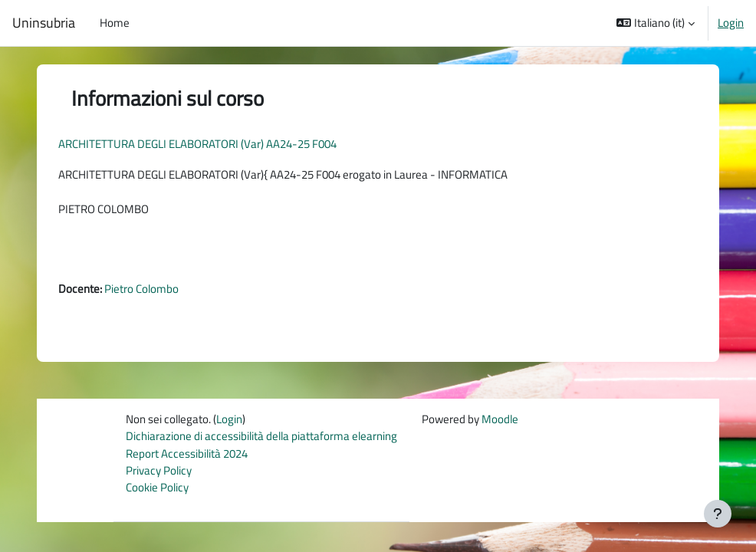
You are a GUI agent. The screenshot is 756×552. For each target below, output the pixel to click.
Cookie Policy (157, 487)
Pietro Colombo (141, 289)
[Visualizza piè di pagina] (718, 514)
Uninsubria (44, 23)
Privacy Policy (159, 470)
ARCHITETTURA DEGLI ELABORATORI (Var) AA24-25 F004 (197, 144)
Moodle (500, 419)
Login (731, 23)
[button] (656, 23)
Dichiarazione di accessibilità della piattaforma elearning (261, 436)
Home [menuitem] (115, 23)
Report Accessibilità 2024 (187, 453)
